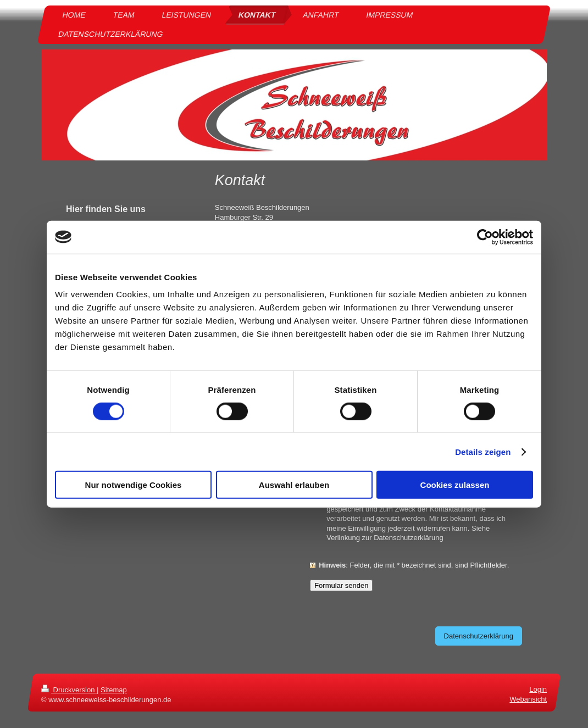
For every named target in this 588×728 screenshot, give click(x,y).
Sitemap (114, 690)
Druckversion (69, 690)
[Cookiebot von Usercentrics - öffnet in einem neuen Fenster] (485, 237)
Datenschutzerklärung (479, 636)
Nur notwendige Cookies (134, 485)
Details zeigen (483, 451)
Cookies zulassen (455, 485)
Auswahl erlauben (294, 485)
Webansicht (528, 699)
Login (538, 689)
